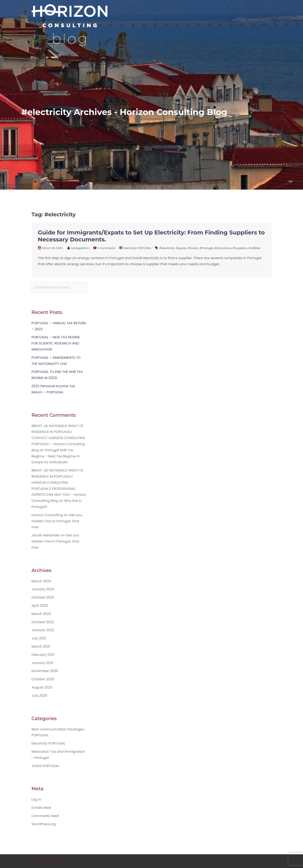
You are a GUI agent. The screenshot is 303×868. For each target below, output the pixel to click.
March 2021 (41, 646)
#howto (193, 248)
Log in (36, 799)
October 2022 (43, 622)
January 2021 (42, 663)
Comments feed (45, 816)
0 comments (107, 248)
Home (152, 123)
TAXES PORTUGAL (45, 766)
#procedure (223, 248)
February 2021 (43, 655)
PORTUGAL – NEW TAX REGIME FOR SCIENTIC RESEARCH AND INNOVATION (56, 343)
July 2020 (39, 696)
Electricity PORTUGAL (137, 248)
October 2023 (43, 597)
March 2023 (41, 614)
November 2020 (45, 671)
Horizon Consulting (47, 515)
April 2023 (40, 606)
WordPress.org (44, 824)
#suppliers (240, 248)
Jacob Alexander (46, 535)
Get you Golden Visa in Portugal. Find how (57, 521)
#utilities (254, 248)
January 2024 (43, 589)
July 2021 (39, 638)
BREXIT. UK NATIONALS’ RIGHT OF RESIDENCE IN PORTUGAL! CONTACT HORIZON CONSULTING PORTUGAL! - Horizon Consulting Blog (58, 438)
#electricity (167, 248)
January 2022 (43, 630)
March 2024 (41, 581)
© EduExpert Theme (48, 861)
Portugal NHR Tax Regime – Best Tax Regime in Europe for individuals (56, 456)
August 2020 (42, 687)
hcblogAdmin (80, 248)
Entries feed (41, 808)
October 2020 (43, 679)
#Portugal (206, 248)
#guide (181, 248)
